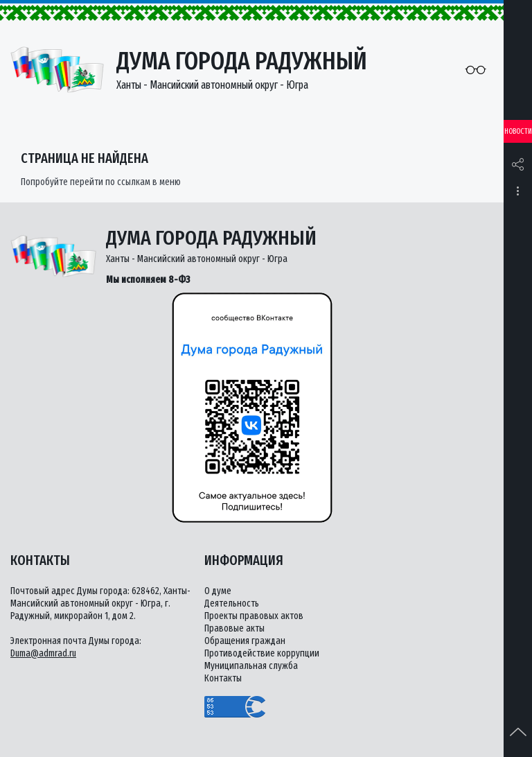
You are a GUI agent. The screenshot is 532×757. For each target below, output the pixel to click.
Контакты (223, 678)
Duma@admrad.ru (43, 653)
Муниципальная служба (251, 666)
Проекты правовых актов (254, 616)
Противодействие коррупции (262, 653)
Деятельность (232, 603)
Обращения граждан (245, 641)
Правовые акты (234, 628)
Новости (518, 131)
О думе (218, 591)
